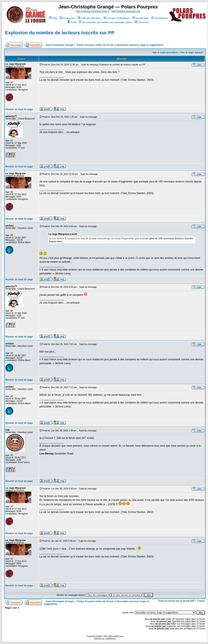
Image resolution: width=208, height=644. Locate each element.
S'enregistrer (160, 18)
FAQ (53, 18)
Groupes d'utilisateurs (117, 18)
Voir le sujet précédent (165, 52)
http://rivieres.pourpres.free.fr (93, 11)
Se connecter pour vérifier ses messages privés (105, 22)
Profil (72, 22)
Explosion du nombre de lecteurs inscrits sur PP (60, 33)
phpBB (99, 636)
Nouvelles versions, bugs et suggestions (140, 45)
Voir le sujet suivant (192, 52)
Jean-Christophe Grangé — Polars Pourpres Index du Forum (80, 45)
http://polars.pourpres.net (126, 11)
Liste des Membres (89, 18)
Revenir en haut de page (19, 109)
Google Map (141, 18)
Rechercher (67, 18)
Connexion (142, 22)
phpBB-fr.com (111, 639)
